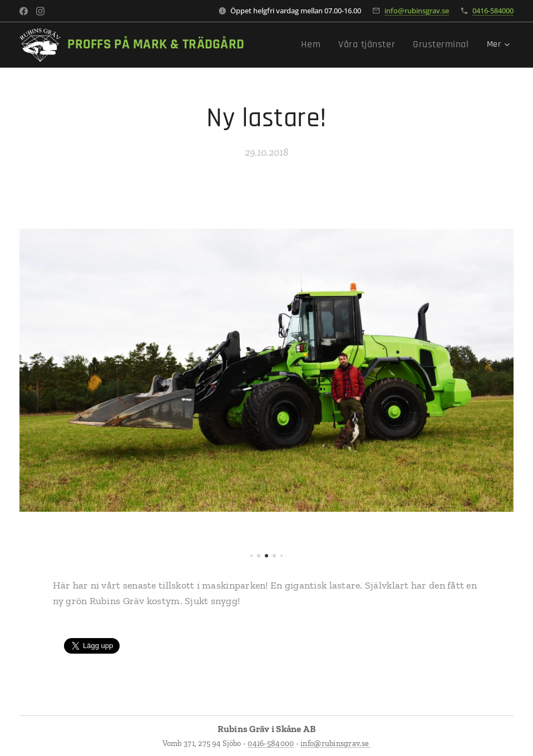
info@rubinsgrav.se (417, 11)
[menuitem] (327, 45)
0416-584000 (493, 11)
